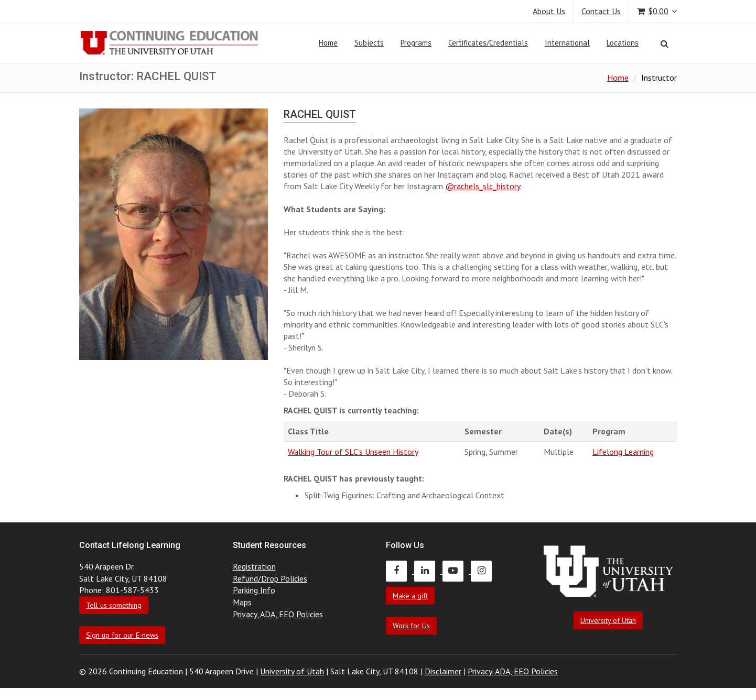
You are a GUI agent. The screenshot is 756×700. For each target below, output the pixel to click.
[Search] (665, 43)
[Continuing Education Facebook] (400, 571)
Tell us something (114, 605)
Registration (254, 566)
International (567, 43)
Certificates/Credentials (488, 43)
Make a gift (410, 596)
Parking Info (254, 590)
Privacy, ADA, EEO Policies (278, 614)
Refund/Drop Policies (270, 578)
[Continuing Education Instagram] (484, 571)
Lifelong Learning (623, 452)
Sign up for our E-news (122, 635)
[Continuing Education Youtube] (457, 571)
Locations (623, 43)
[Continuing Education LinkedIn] (428, 571)
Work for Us (411, 626)
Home (328, 43)
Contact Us (601, 11)
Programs (416, 43)
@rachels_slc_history (483, 186)
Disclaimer (443, 671)
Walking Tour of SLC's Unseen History (353, 452)
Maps (242, 602)
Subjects (369, 43)
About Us (549, 11)
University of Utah (608, 620)
